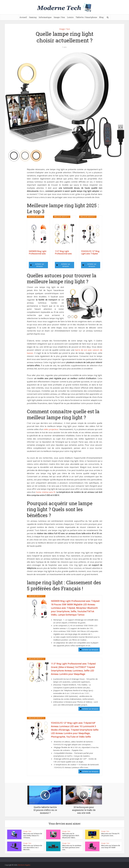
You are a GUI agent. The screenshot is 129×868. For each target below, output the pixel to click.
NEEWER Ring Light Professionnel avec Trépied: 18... (38, 252)
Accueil (23, 17)
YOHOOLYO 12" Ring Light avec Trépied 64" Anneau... (90, 252)
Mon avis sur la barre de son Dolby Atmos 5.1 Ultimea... (32, 836)
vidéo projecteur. (51, 429)
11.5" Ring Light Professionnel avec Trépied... (63, 252)
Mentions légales (24, 865)
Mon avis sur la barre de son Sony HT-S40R (110, 846)
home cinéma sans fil (46, 492)
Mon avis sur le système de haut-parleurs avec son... (71, 847)
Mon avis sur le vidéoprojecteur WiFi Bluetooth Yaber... (70, 836)
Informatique (45, 17)
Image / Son (59, 17)
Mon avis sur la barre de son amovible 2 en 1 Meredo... (32, 847)
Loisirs (70, 17)
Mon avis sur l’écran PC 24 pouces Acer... (110, 835)
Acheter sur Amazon (40, 265)
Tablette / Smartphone (86, 17)
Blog (101, 17)
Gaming (33, 17)
